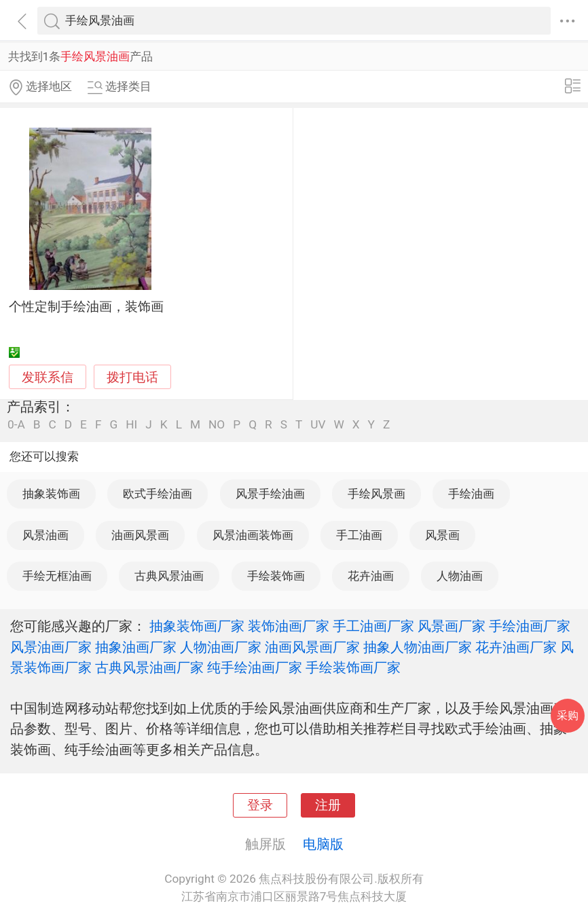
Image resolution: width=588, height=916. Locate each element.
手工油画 (359, 535)
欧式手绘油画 (158, 494)
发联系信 (48, 378)
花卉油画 (371, 576)
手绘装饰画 (276, 576)
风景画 (442, 535)
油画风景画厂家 (312, 647)
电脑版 (323, 844)
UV (318, 425)
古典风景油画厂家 (149, 667)
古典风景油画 (169, 576)
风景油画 (45, 535)
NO (217, 425)
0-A (16, 425)
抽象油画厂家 (136, 647)
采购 (568, 715)
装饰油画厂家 (289, 626)
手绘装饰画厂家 (353, 667)
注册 (328, 805)
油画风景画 (140, 535)
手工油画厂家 (373, 626)
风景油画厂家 (51, 647)
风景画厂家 (452, 626)
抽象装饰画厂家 (197, 626)
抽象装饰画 (51, 494)
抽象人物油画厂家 (418, 647)
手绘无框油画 (57, 576)
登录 (260, 805)
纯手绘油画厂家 (255, 667)
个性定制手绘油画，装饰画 (86, 307)
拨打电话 (132, 377)
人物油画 (460, 576)
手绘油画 (471, 494)
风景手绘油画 (270, 494)
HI (131, 425)
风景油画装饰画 (253, 535)
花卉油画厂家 (516, 647)
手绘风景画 (376, 494)
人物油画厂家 (221, 647)
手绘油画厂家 (530, 626)
